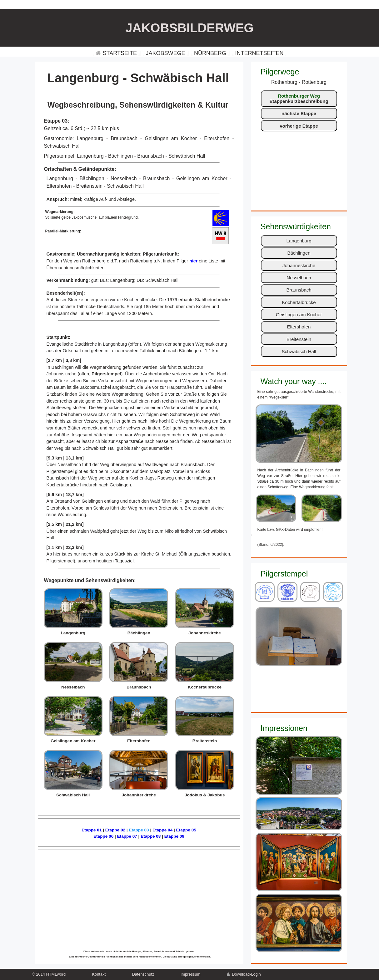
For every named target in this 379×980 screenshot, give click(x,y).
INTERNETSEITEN (259, 53)
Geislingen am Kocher (299, 315)
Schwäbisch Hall (299, 351)
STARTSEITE (116, 53)
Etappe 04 (162, 830)
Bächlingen (299, 253)
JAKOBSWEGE (165, 53)
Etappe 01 (92, 830)
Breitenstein (299, 339)
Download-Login (244, 974)
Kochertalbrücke (299, 302)
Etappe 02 (115, 830)
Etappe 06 (103, 836)
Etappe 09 (174, 836)
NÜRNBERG (210, 53)
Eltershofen (299, 327)
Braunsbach (299, 290)
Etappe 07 (127, 836)
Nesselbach (299, 278)
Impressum (190, 974)
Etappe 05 (186, 830)
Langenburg (299, 241)
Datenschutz (143, 974)
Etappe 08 (151, 836)
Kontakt (99, 974)
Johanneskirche (299, 265)
